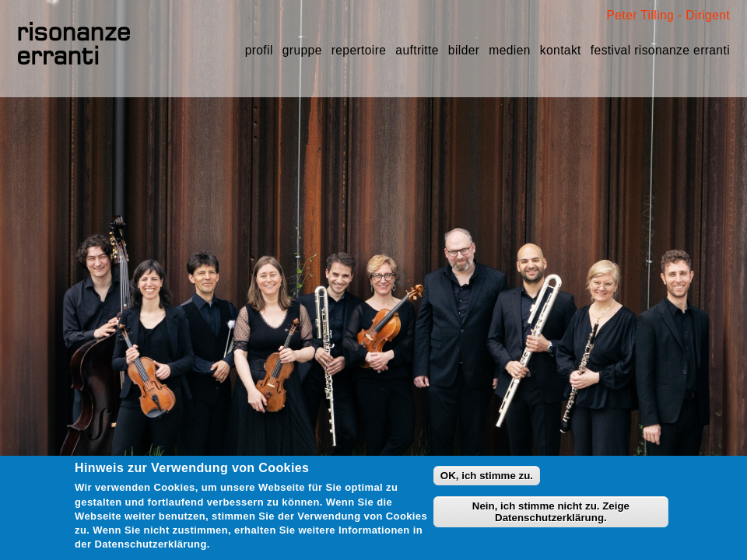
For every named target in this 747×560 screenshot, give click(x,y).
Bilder (464, 50)
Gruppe (302, 50)
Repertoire (359, 50)
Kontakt (561, 50)
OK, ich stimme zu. (487, 476)
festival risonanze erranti (660, 50)
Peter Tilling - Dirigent (668, 15)
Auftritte (417, 50)
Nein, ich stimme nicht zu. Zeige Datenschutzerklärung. (551, 512)
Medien (509, 50)
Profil (259, 50)
